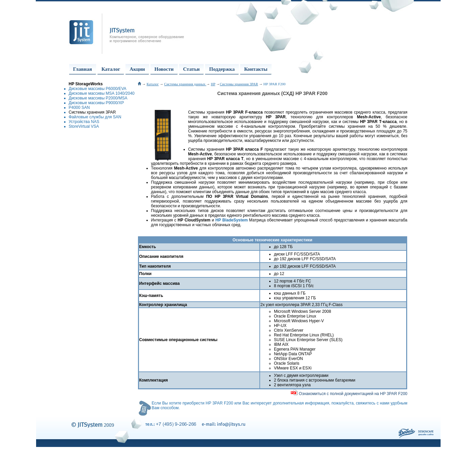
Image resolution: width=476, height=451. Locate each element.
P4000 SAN (79, 108)
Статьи (191, 69)
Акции (137, 69)
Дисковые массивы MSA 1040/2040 (102, 93)
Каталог (111, 69)
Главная (83, 69)
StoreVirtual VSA (84, 126)
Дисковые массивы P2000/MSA (98, 98)
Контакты (256, 69)
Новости (164, 69)
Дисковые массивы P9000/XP (96, 103)
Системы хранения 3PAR (92, 112)
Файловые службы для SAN (95, 117)
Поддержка (222, 69)
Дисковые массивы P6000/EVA (98, 89)
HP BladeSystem (232, 220)
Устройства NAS (84, 122)
